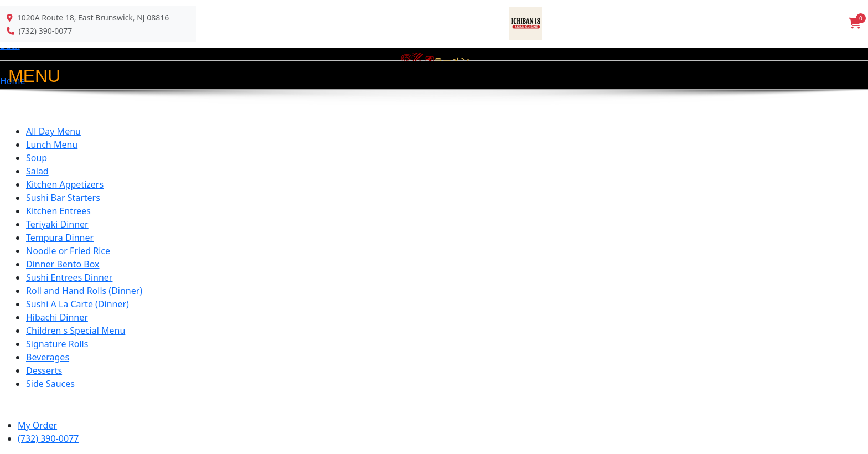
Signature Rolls (57, 344)
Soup (37, 158)
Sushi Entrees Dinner (69, 277)
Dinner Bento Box (63, 264)
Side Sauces (50, 384)
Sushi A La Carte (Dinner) (77, 304)
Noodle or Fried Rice (68, 251)
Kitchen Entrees (58, 211)
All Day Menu (53, 131)
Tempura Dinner (60, 238)
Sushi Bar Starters (63, 198)
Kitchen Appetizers (65, 184)
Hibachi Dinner (57, 317)
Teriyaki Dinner (57, 224)
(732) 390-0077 (46, 31)
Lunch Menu (52, 145)
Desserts (44, 370)
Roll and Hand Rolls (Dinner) (84, 291)
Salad (37, 171)
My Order (37, 425)
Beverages (48, 357)
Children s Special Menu (76, 331)
